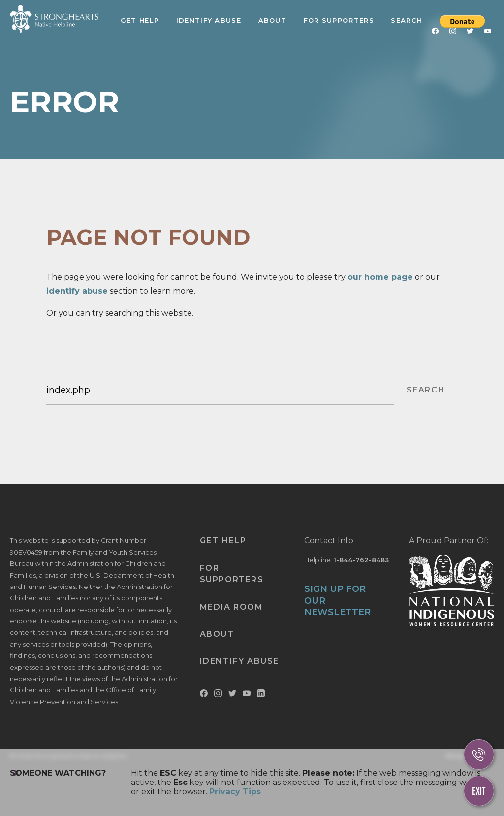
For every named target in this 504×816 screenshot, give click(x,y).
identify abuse (77, 291)
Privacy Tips (235, 792)
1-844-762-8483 (361, 560)
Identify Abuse (209, 20)
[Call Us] (479, 754)
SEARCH (426, 390)
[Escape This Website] (479, 791)
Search (407, 20)
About (273, 20)
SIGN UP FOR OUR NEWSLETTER (337, 601)
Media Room (232, 607)
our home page (380, 277)
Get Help (140, 20)
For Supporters (339, 20)
